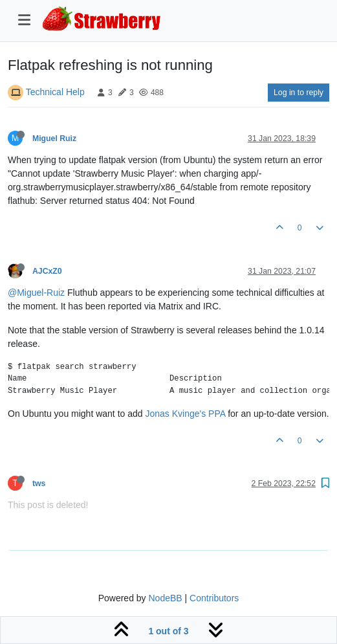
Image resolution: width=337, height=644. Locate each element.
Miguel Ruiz (54, 139)
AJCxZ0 (47, 271)
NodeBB (165, 598)
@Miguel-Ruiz (36, 293)
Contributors (214, 598)
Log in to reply (299, 93)
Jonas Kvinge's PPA (185, 414)
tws (39, 483)
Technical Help (55, 92)
